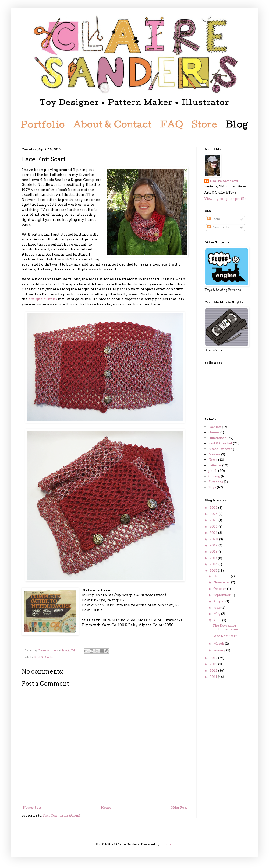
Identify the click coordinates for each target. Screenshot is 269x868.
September (222, 595)
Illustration (217, 438)
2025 (214, 508)
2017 (214, 558)
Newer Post (32, 808)
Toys (212, 487)
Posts (214, 219)
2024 (214, 514)
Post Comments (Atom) (62, 815)
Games (214, 432)
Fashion (215, 427)
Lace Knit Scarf (225, 636)
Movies (214, 454)
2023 (214, 520)
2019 (214, 545)
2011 (214, 677)
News (213, 460)
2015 (214, 571)
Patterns (215, 465)
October (220, 589)
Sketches (216, 482)
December (222, 576)
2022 (214, 526)
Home (106, 808)
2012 (214, 670)
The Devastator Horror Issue (225, 627)
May (217, 614)
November (222, 582)
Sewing (214, 476)
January (220, 650)
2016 (214, 564)
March (219, 644)
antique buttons (43, 299)
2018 (214, 551)
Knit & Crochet (45, 657)
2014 (214, 658)
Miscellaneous (220, 449)
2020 (214, 539)
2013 (214, 664)
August (219, 601)
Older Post (179, 808)
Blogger (167, 844)
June (217, 607)
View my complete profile (225, 199)
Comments (218, 227)
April (218, 620)
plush (213, 471)
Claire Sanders (224, 181)
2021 (214, 533)
